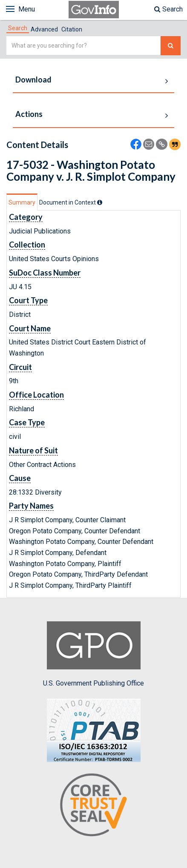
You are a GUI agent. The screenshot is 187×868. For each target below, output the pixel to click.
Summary (22, 202)
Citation (72, 29)
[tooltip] (100, 202)
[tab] (18, 28)
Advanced (44, 29)
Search (168, 9)
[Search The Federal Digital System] (171, 46)
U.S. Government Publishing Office (93, 654)
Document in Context (71, 202)
